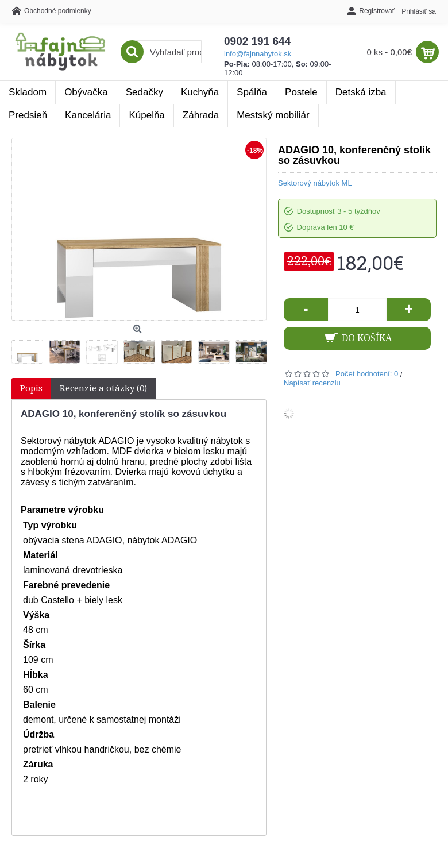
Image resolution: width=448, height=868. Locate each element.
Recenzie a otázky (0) (103, 388)
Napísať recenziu (312, 383)
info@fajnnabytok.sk (258, 54)
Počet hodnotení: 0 (367, 374)
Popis (31, 388)
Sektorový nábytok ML (315, 183)
